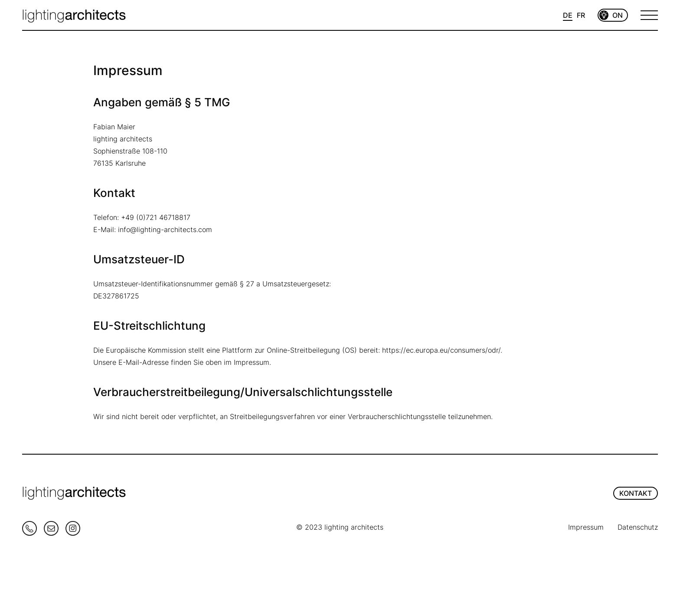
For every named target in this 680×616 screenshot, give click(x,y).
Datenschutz (638, 527)
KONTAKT (636, 493)
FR (581, 15)
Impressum (586, 527)
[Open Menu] (649, 15)
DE (568, 15)
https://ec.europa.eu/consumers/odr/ (441, 350)
